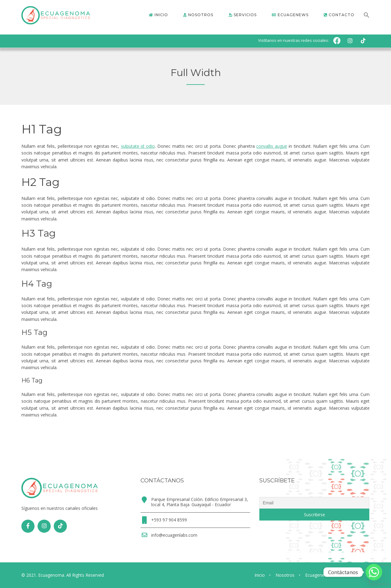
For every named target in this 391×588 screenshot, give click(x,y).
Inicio (260, 575)
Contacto (350, 575)
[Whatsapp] (374, 572)
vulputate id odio (138, 146)
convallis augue (272, 146)
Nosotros (285, 575)
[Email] (314, 503)
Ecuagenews (318, 575)
